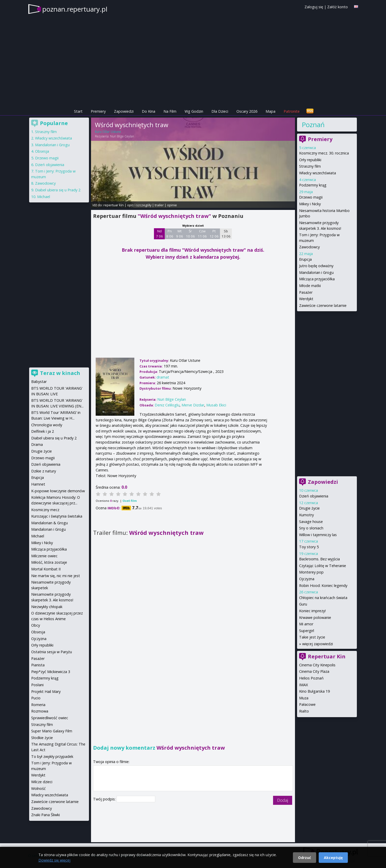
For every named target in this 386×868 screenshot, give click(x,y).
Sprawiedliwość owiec (50, 718)
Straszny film (310, 166)
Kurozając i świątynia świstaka (57, 516)
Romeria (38, 705)
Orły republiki (310, 160)
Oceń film (130, 501)
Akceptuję (333, 858)
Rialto (304, 711)
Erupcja (305, 259)
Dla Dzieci (220, 111)
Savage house (311, 522)
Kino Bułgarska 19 (314, 691)
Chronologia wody (47, 425)
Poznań (313, 125)
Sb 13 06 (226, 234)
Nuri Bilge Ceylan (122, 136)
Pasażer (306, 292)
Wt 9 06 (180, 234)
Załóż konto (338, 7)
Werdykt (306, 299)
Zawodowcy (309, 247)
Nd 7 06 (159, 234)
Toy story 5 (309, 547)
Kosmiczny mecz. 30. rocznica (324, 153)
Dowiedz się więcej (54, 860)
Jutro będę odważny (316, 266)
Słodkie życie (42, 738)
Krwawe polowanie (315, 617)
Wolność (38, 788)
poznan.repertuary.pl (75, 9)
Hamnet (38, 484)
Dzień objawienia (314, 496)
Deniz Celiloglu (167, 405)
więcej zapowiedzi (318, 644)
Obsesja (42, 151)
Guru (303, 604)
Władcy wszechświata (318, 173)
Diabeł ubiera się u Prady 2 (58, 190)
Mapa (270, 111)
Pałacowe (307, 704)
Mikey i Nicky (310, 204)
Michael (44, 197)
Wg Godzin (194, 111)
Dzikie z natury (44, 471)
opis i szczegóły (139, 205)
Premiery (98, 111)
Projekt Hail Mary (46, 691)
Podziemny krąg (313, 185)
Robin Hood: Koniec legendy (323, 586)
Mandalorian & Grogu (50, 523)
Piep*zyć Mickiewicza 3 (51, 672)
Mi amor (306, 624)
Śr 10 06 (190, 234)
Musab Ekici (216, 405)
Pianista (38, 665)
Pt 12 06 (214, 234)
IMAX (303, 685)
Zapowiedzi (124, 111)
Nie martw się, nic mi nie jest (56, 576)
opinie (172, 205)
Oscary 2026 (247, 111)
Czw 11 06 (202, 234)
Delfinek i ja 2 (43, 431)
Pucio (36, 698)
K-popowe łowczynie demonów (58, 491)
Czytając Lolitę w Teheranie (323, 566)
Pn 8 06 (170, 234)
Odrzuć (305, 858)
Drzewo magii (311, 197)
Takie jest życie (312, 637)
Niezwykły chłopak (47, 607)
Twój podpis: (105, 799)
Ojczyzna (307, 579)
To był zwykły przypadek (52, 756)
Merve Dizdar (193, 405)
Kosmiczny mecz (45, 510)
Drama (37, 444)
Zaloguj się (314, 7)
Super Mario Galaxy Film (52, 731)
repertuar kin (114, 205)
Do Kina (149, 111)
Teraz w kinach (60, 373)
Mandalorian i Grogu (316, 272)
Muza (304, 698)
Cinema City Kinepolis (317, 665)
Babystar (39, 382)
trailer (159, 205)
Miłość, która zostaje (49, 562)
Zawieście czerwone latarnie (323, 305)
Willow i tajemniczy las (318, 535)
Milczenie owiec (44, 556)
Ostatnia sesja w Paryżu (52, 652)
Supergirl (307, 631)
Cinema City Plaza (314, 671)
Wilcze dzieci (42, 782)
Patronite (292, 111)
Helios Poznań (311, 678)
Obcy (36, 625)
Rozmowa (40, 711)
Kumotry (306, 515)
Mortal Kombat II (46, 569)
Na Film (170, 111)
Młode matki (310, 286)
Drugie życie (309, 508)
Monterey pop (311, 572)
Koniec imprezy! (312, 611)
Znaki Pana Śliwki (46, 815)
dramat (163, 377)
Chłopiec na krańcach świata (323, 598)
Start (78, 111)
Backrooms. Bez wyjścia (319, 559)
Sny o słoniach (311, 528)
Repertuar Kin (327, 656)
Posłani (37, 685)
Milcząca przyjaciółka (317, 279)
